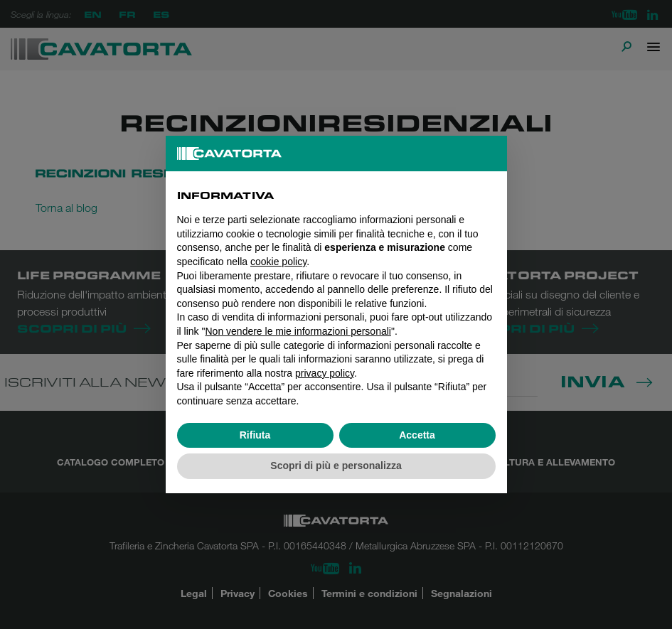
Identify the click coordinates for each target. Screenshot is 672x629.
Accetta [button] (417, 435)
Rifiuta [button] (255, 435)
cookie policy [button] (278, 262)
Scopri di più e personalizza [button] (336, 466)
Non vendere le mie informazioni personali (298, 331)
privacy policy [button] (325, 373)
